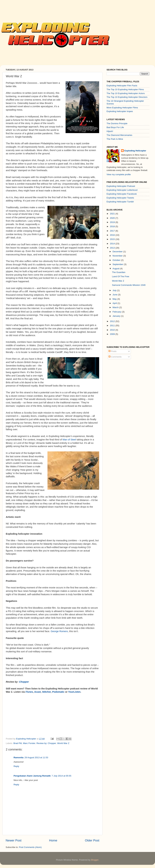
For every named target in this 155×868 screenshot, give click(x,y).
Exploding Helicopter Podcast (121, 186)
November (118, 256)
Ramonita (19, 757)
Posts (113, 351)
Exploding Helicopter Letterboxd (122, 190)
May (115, 299)
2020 (113, 218)
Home (53, 840)
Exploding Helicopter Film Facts (122, 86)
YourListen (74, 692)
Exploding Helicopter (135, 151)
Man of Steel (69, 440)
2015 (113, 239)
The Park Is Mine (115, 139)
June (115, 295)
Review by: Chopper (46, 743)
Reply (16, 766)
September (118, 264)
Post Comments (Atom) (30, 847)
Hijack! (110, 131)
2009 (113, 334)
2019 (113, 222)
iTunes (29, 692)
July (115, 290)
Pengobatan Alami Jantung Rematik (32, 776)
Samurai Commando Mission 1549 (129, 285)
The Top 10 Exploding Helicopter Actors (126, 93)
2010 (113, 330)
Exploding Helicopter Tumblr (120, 202)
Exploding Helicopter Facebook (122, 194)
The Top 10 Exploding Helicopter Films (125, 89)
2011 (113, 326)
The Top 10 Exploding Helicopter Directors (127, 97)
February (117, 312)
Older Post (92, 840)
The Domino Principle (117, 123)
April (115, 303)
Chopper (24, 682)
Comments (115, 357)
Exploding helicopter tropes (120, 111)
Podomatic (59, 692)
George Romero (59, 631)
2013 (113, 248)
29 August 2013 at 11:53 (36, 757)
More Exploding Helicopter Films (122, 108)
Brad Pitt (18, 743)
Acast (37, 692)
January (117, 316)
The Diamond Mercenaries (119, 135)
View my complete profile (119, 174)
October (117, 260)
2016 (113, 235)
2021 (113, 214)
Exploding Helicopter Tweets (120, 198)
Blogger (95, 860)
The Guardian (119, 272)
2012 (113, 321)
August (116, 269)
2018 (113, 226)
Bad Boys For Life (115, 127)
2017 (113, 231)
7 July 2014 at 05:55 (62, 776)
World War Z (63, 743)
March (116, 307)
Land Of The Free (121, 276)
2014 (113, 244)
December (118, 252)
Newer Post (14, 840)
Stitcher (46, 692)
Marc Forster (29, 743)
